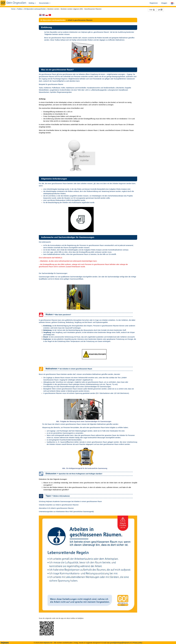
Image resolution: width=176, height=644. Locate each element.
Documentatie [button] (45, 3)
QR (160, 10)
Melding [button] (32, 3)
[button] (172, 3)
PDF (152, 10)
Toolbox (20, 9)
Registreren (154, 3)
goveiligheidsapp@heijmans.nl (121, 643)
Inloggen (164, 3)
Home (13, 9)
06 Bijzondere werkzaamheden (35, 9)
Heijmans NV (48, 643)
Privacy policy (137, 643)
